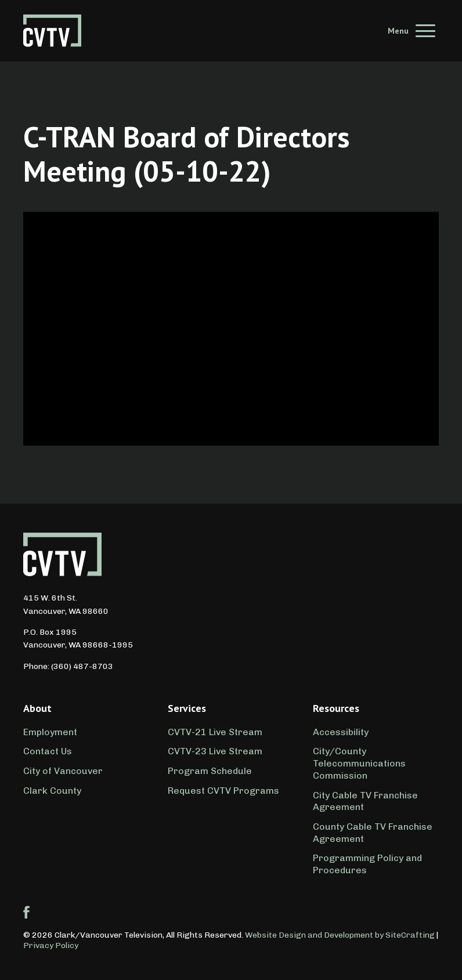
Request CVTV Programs (223, 791)
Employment (50, 732)
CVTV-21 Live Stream (215, 732)
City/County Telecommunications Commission (359, 763)
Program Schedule (210, 771)
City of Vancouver (63, 771)
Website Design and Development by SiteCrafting (340, 935)
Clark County (52, 791)
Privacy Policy (51, 945)
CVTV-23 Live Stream (215, 751)
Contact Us (48, 751)
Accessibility (341, 732)
